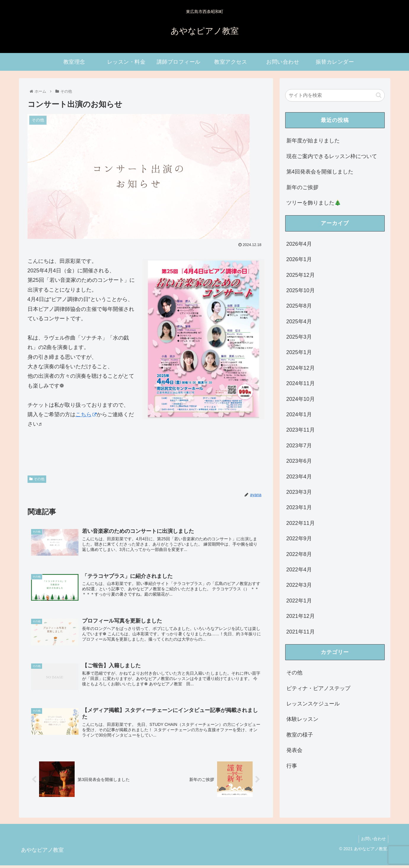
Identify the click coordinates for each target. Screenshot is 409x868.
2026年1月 (299, 259)
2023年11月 (301, 430)
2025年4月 (299, 322)
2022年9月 (299, 539)
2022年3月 (299, 585)
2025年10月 (301, 290)
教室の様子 (300, 735)
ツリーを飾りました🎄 (314, 203)
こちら (86, 414)
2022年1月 (299, 601)
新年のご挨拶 (302, 187)
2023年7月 (299, 446)
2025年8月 (299, 306)
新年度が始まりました (313, 141)
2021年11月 (301, 632)
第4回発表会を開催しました (320, 172)
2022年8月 (299, 554)
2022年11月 (301, 523)
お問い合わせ (373, 842)
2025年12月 (301, 275)
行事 (292, 766)
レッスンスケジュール (313, 704)
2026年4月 (299, 244)
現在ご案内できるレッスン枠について (332, 156)
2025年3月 (299, 337)
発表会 (294, 750)
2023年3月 (299, 492)
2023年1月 (299, 507)
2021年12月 (301, 616)
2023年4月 (299, 477)
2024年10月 (301, 399)
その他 (37, 479)
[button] (379, 95)
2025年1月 (299, 352)
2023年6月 (299, 461)
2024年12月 (301, 368)
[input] (335, 95)
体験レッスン (302, 719)
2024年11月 (301, 383)
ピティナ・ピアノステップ (318, 688)
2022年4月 (299, 570)
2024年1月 (299, 414)
